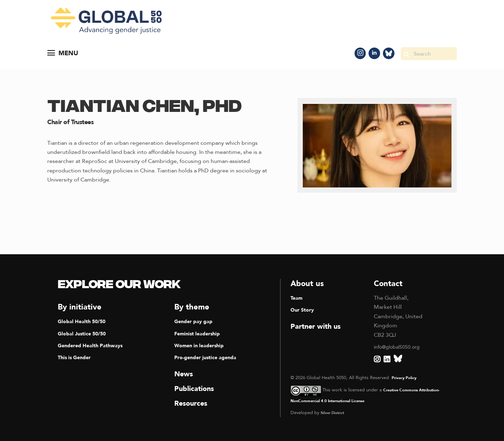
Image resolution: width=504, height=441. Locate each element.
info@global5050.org (401, 346)
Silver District (334, 412)
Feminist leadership (200, 333)
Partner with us (319, 326)
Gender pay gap (196, 321)
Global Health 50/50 (84, 321)
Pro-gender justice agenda (209, 357)
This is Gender (76, 357)
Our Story (304, 309)
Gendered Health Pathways (94, 345)
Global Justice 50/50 (85, 333)
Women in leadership (202, 345)
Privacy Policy (406, 377)
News (185, 373)
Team (297, 297)
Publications (197, 388)
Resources (193, 403)
